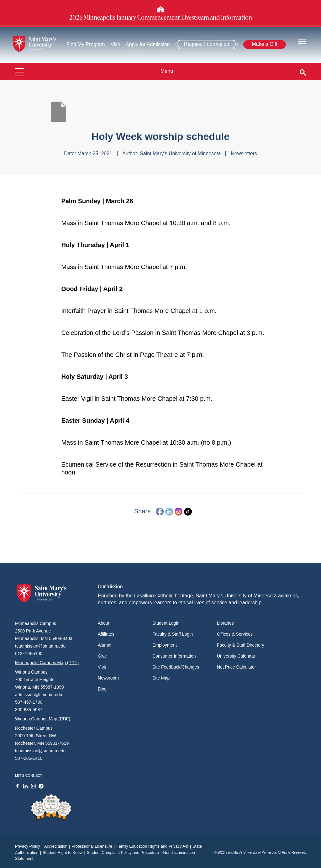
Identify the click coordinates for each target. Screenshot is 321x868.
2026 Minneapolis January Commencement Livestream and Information (161, 17)
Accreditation (58, 846)
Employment (165, 645)
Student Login (166, 623)
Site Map (161, 678)
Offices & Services (235, 634)
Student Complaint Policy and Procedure (125, 852)
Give (102, 656)
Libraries (225, 623)
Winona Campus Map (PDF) (43, 719)
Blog (102, 689)
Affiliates (106, 634)
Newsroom (108, 678)
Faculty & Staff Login (173, 634)
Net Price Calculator (237, 667)
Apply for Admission (148, 44)
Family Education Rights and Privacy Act (154, 846)
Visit (115, 44)
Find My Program (86, 44)
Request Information (207, 44)
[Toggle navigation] (302, 41)
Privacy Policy (30, 846)
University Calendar (236, 656)
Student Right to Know (65, 852)
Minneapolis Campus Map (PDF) (47, 663)
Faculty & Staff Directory (241, 645)
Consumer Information (174, 656)
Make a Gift (265, 44)
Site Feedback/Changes (176, 667)
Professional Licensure (94, 846)
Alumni (105, 645)
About (104, 623)
